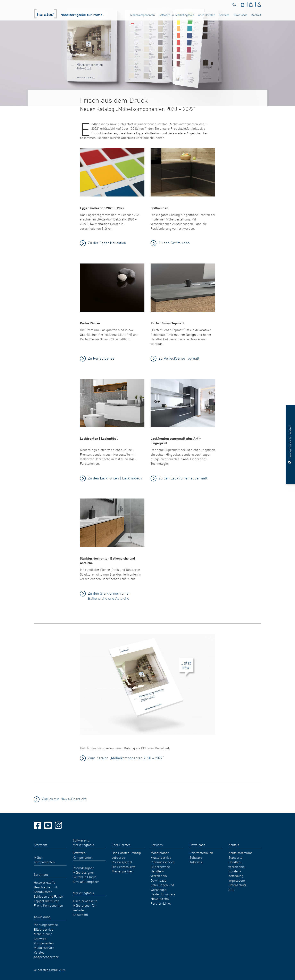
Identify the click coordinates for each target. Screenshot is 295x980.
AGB (232, 889)
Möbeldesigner (83, 872)
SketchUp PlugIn (85, 877)
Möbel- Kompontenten (44, 860)
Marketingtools (83, 893)
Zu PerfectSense (101, 358)
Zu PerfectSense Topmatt (179, 358)
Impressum (237, 880)
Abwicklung (42, 917)
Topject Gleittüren (47, 901)
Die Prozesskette (124, 866)
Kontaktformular (240, 853)
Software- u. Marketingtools (176, 15)
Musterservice (44, 947)
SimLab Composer (86, 881)
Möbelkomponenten (143, 15)
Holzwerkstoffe (44, 882)
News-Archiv (160, 898)
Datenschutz (237, 885)
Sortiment (41, 874)
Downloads (240, 15)
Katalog (39, 952)
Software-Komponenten (44, 941)
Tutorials (196, 862)
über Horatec (206, 15)
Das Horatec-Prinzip (126, 853)
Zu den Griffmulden (174, 243)
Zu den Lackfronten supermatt (183, 478)
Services (224, 15)
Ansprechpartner (46, 957)
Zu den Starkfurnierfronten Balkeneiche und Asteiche (109, 596)
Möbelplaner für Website (84, 907)
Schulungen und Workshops (162, 887)
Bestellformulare (163, 894)
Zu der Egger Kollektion (107, 243)
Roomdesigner (83, 868)
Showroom (80, 914)
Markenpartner (122, 871)
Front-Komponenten (48, 905)
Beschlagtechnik (46, 887)
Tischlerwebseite (85, 901)
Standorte (235, 857)
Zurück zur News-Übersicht (64, 799)
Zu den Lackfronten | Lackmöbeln (115, 478)
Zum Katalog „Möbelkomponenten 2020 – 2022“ (126, 758)
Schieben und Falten (48, 896)
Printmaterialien (201, 853)
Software (196, 857)
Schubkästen (43, 891)
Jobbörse (118, 857)
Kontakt (256, 15)
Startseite (41, 845)
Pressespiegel (122, 862)
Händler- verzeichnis (159, 873)
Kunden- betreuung (236, 873)
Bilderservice (43, 929)
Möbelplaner (43, 934)
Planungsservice (46, 924)
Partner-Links (161, 903)
